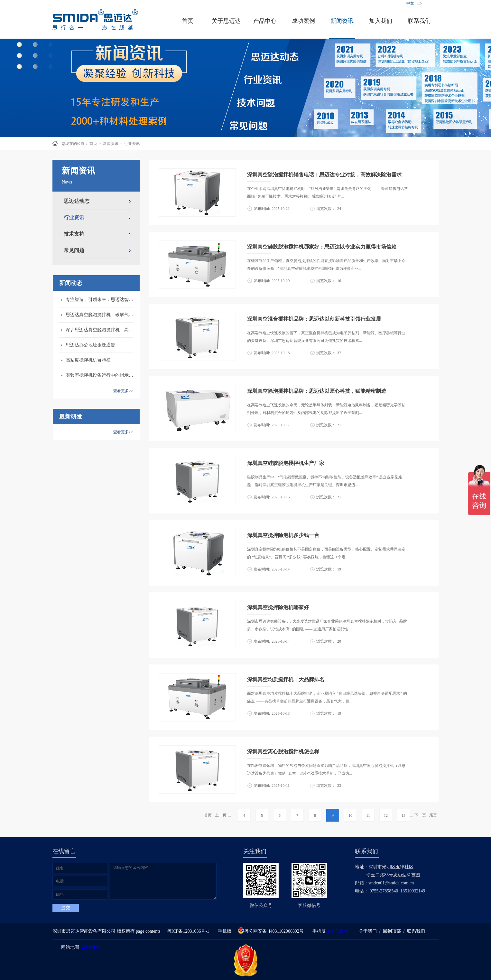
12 (386, 815)
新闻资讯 (111, 144)
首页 (188, 21)
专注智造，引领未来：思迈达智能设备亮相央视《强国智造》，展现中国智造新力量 (101, 300)
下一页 (420, 815)
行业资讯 (132, 144)
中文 (410, 3)
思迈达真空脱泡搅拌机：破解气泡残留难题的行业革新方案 (101, 315)
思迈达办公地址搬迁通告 (90, 345)
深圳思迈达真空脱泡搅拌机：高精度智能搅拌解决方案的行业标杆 (101, 330)
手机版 (223, 931)
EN (420, 3)
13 (403, 815)
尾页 (433, 815)
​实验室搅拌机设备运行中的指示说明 (101, 375)
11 (368, 815)
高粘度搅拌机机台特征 (88, 360)
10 (350, 815)
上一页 (221, 815)
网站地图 (69, 947)
